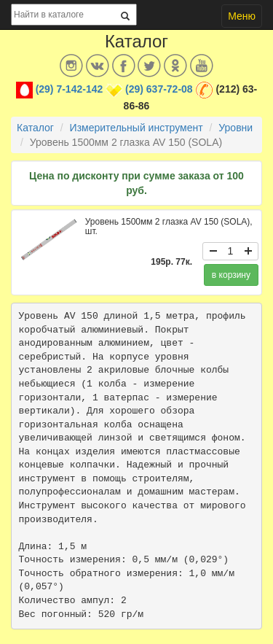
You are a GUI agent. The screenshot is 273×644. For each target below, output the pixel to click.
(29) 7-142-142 (70, 89)
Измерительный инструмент (136, 128)
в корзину (231, 275)
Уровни (236, 128)
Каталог (35, 128)
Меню (242, 16)
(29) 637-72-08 (159, 89)
